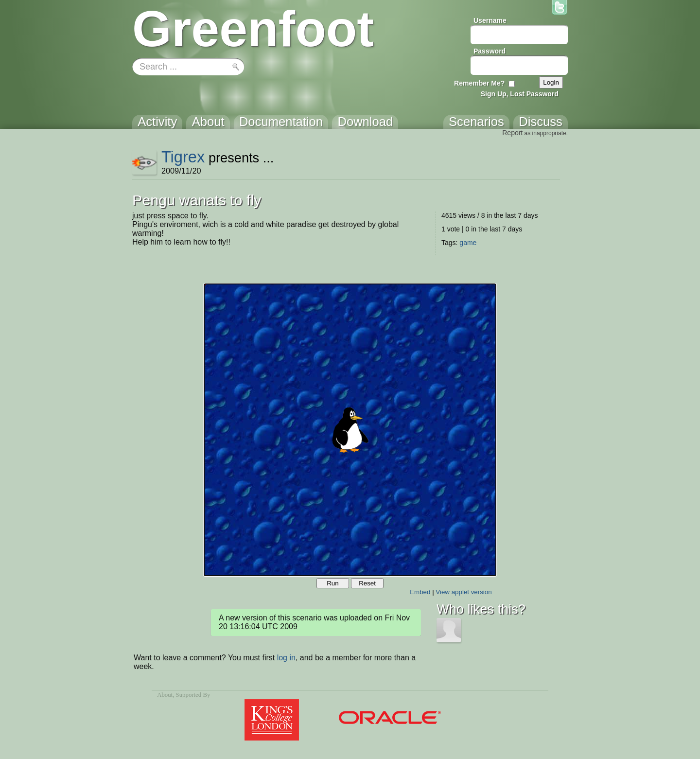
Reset (367, 583)
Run (332, 583)
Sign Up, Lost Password (520, 94)
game (468, 243)
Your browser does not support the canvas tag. (350, 430)
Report (512, 133)
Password (490, 51)
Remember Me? (479, 83)
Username (490, 20)
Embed (420, 592)
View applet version (464, 592)
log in (286, 658)
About (165, 695)
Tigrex (183, 157)
